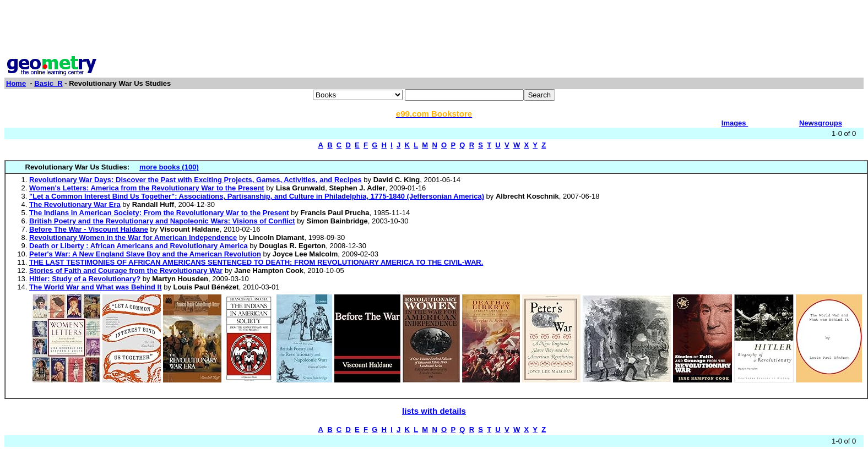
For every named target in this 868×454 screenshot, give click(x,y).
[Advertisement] (434, 29)
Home (16, 83)
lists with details (434, 411)
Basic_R (48, 83)
